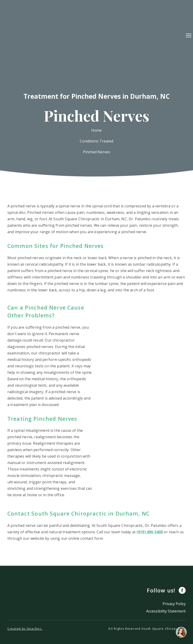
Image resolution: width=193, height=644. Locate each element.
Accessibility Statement (166, 611)
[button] (182, 590)
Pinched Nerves (96, 152)
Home (96, 130)
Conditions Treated (96, 141)
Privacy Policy (174, 604)
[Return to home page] (96, 35)
